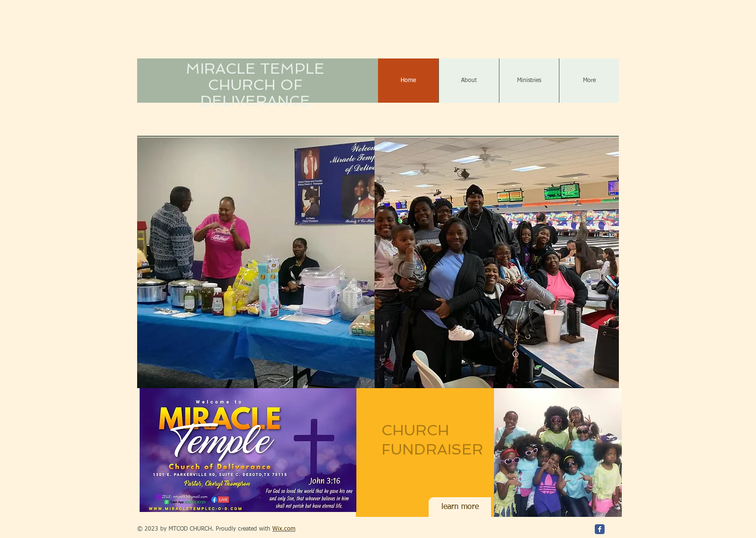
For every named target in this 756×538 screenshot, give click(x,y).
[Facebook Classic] (600, 529)
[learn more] (460, 507)
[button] (256, 263)
